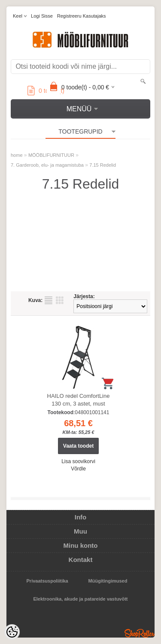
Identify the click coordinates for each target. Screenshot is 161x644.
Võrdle (78, 469)
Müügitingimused (108, 581)
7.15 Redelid (103, 165)
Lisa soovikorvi (78, 461)
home (17, 155)
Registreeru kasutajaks (82, 16)
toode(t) (46, 91)
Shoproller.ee (140, 633)
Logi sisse (42, 16)
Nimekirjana (49, 300)
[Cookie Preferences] (12, 632)
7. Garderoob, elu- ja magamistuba (47, 165)
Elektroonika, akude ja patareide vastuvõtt (80, 599)
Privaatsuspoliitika (47, 581)
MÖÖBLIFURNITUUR (51, 155)
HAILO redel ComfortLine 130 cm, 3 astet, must (79, 400)
